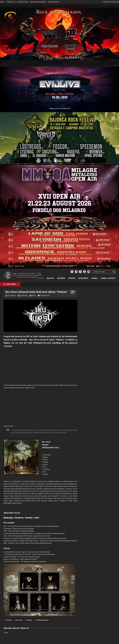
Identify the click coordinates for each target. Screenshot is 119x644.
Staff (2, 2)
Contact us (11, 2)
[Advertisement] (40, 366)
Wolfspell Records (43, 620)
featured (9, 620)
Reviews (72, 278)
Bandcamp (8, 518)
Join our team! (23, 2)
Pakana (30, 620)
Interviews (83, 278)
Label (37, 518)
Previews (61, 278)
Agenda (94, 278)
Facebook (19, 518)
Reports (50, 278)
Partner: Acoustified (38, 2)
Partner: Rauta (54, 2)
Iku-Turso (19, 620)
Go (114, 272)
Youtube (29, 518)
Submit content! (108, 278)
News (34, 296)
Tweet (6, 633)
